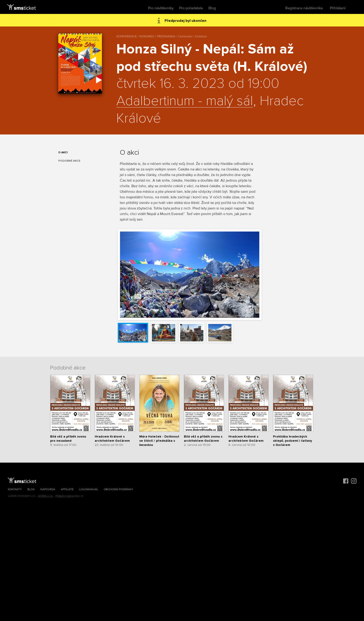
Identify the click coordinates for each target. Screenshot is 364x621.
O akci (63, 152)
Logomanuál (89, 489)
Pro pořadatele (191, 8)
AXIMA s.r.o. (46, 496)
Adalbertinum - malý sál (185, 101)
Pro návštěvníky (161, 8)
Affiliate (67, 489)
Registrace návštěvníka (304, 8)
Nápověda (48, 489)
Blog (212, 8)
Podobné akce (69, 161)
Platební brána (64, 496)
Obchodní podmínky (119, 489)
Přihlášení (338, 8)
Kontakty (15, 489)
